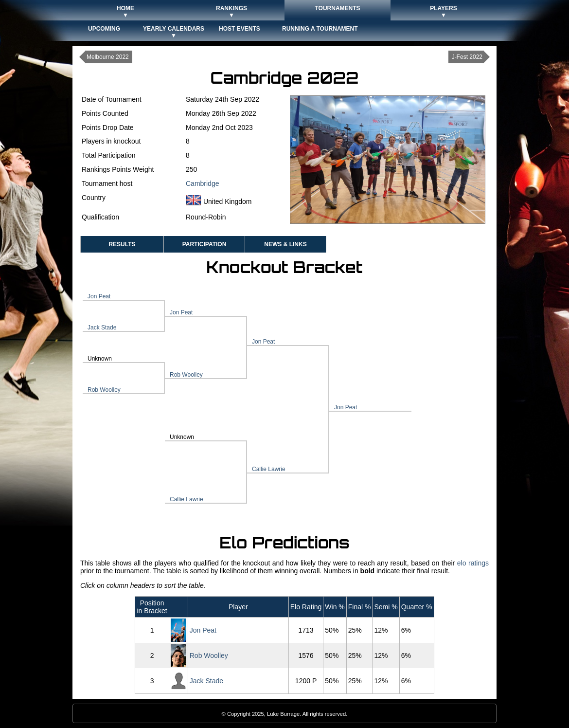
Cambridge (202, 183)
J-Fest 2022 (467, 57)
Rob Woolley (104, 390)
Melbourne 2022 (108, 57)
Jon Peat (99, 296)
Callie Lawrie (187, 499)
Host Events (240, 29)
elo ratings (473, 563)
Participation (204, 244)
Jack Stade (102, 328)
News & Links (285, 244)
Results (122, 244)
